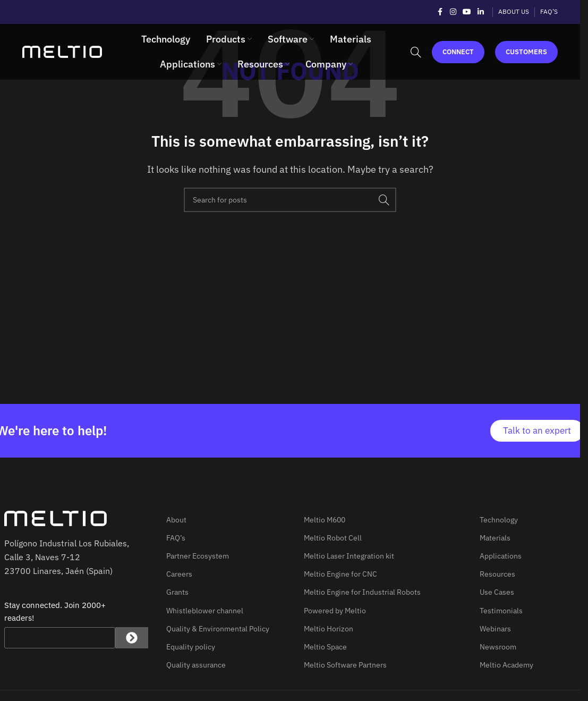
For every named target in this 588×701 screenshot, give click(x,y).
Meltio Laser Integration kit (349, 556)
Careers (179, 574)
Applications (501, 556)
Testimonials (501, 611)
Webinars (495, 629)
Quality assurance (196, 665)
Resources (497, 574)
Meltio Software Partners (345, 665)
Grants (177, 592)
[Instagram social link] (453, 12)
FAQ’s (176, 538)
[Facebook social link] (440, 12)
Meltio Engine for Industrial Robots (362, 592)
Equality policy (191, 647)
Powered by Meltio (335, 611)
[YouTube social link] (467, 12)
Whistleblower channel (205, 611)
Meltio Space (325, 647)
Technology (499, 520)
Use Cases (497, 592)
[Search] (416, 52)
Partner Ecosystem (198, 556)
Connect (458, 52)
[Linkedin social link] (481, 12)
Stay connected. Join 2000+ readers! (55, 611)
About (176, 520)
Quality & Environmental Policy (218, 629)
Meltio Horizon (329, 629)
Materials (495, 538)
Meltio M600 (325, 520)
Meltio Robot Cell (333, 538)
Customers (526, 52)
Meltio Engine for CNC (340, 574)
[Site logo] (62, 51)
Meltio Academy (506, 665)
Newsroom (498, 647)
